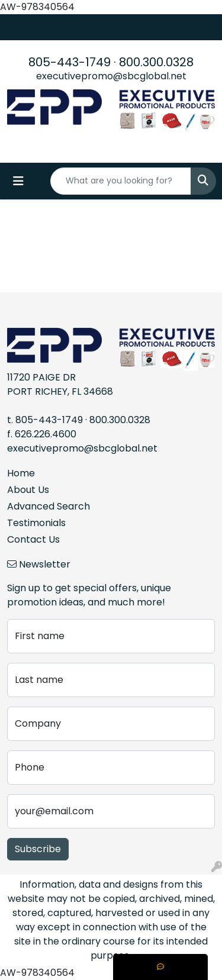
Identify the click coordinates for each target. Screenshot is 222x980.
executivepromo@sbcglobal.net (111, 76)
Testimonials (36, 523)
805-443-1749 (70, 62)
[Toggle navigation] (18, 181)
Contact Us (33, 539)
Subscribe (38, 849)
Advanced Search (49, 506)
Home (21, 473)
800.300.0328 (156, 62)
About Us (28, 490)
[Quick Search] (121, 181)
